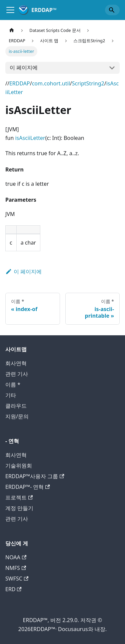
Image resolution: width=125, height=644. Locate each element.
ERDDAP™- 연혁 (28, 487)
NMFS (16, 568)
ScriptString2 (88, 83)
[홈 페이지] (12, 30)
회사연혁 (16, 363)
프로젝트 (19, 497)
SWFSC (17, 579)
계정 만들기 (19, 508)
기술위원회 (19, 466)
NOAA (16, 557)
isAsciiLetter (30, 138)
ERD (13, 589)
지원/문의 (17, 416)
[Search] (112, 10)
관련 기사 (17, 374)
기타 (11, 395)
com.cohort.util (51, 83)
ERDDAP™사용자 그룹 (35, 476)
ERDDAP (20, 83)
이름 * (13, 384)
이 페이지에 (24, 67)
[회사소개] (10, 10)
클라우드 (16, 406)
